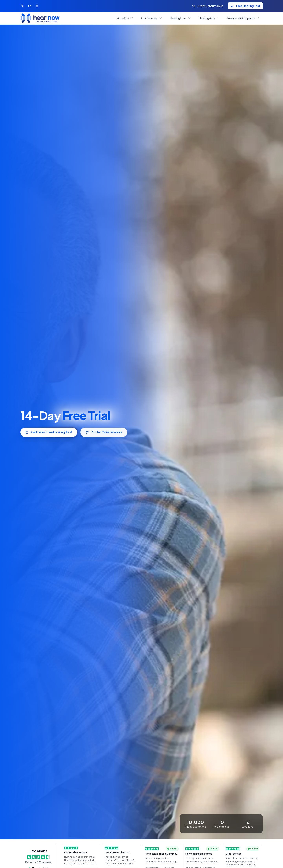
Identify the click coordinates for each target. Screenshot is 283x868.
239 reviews (44, 862)
